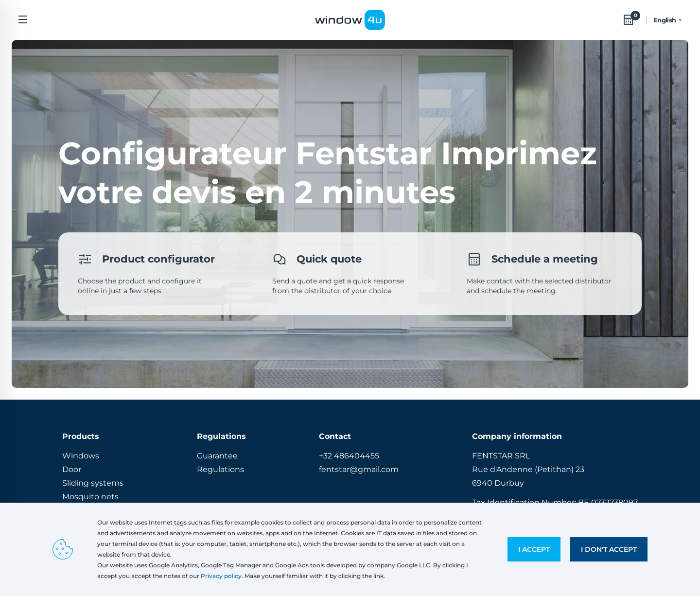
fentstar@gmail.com (359, 469)
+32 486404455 (349, 456)
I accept (534, 549)
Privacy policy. (222, 576)
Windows (81, 456)
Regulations (220, 469)
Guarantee (217, 456)
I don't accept (609, 549)
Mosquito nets (90, 497)
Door (72, 469)
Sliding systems (93, 483)
